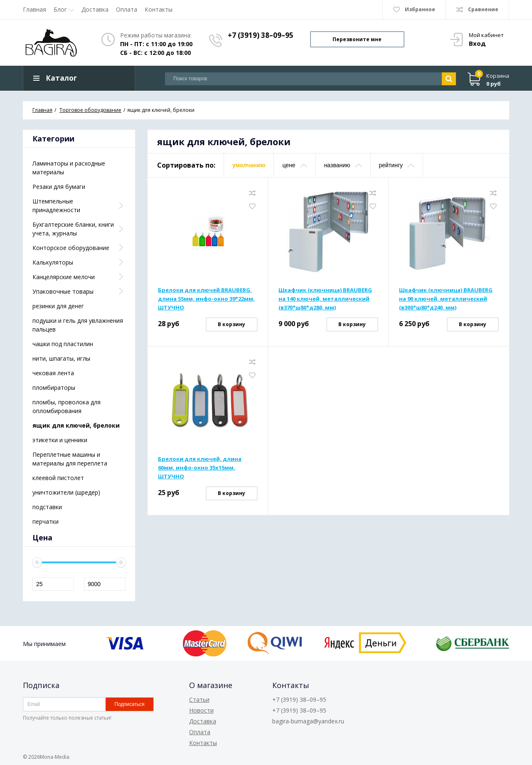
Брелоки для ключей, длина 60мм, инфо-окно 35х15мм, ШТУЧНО (200, 468)
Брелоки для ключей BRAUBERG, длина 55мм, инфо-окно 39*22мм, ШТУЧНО (206, 299)
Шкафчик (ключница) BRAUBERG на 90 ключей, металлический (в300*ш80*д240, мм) (446, 299)
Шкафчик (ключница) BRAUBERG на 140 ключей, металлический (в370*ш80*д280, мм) (325, 299)
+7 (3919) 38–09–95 (261, 35)
